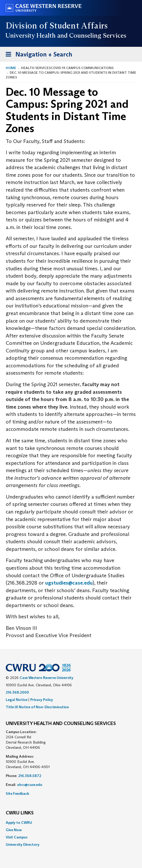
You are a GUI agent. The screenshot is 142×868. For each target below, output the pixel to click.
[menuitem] (71, 823)
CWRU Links (20, 813)
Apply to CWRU (19, 823)
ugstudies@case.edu (69, 583)
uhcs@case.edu (30, 785)
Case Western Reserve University (46, 678)
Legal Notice (17, 700)
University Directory (23, 844)
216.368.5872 (30, 776)
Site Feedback (17, 793)
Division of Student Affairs (57, 26)
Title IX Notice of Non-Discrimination (37, 707)
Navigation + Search (37, 55)
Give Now (14, 830)
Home (11, 68)
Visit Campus (17, 837)
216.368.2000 (17, 692)
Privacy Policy (42, 700)
